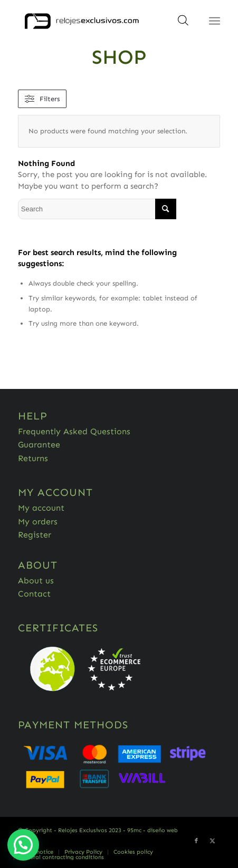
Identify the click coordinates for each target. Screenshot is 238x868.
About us (36, 581)
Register (35, 535)
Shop (119, 57)
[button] (23, 845)
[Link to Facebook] (196, 841)
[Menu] (215, 21)
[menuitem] (83, 852)
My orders (38, 521)
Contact (34, 594)
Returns (33, 458)
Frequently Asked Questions (74, 431)
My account (41, 508)
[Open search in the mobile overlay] (183, 24)
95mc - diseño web (153, 830)
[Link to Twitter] (212, 841)
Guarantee (39, 445)
